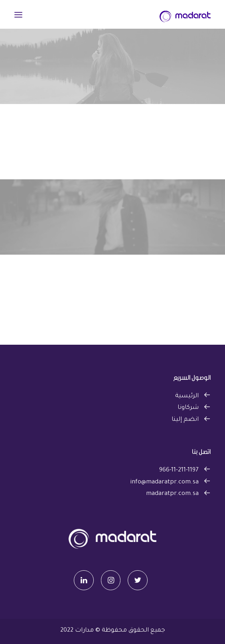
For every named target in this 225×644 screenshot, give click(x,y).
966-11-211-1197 (179, 470)
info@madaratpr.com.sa (164, 482)
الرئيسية (187, 396)
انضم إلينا (185, 420)
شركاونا (188, 408)
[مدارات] (185, 15)
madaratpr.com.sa (172, 494)
